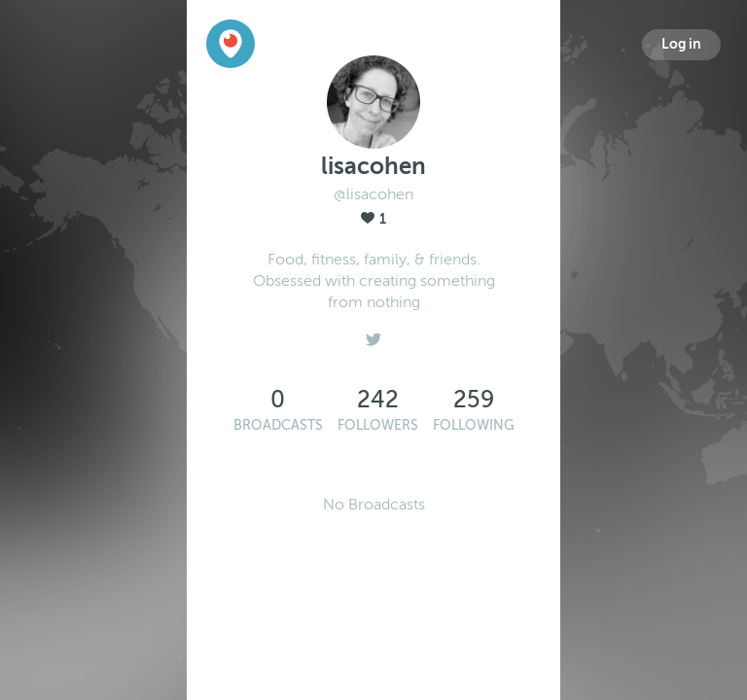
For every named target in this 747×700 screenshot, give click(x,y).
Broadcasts (278, 425)
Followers (378, 425)
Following (474, 425)
